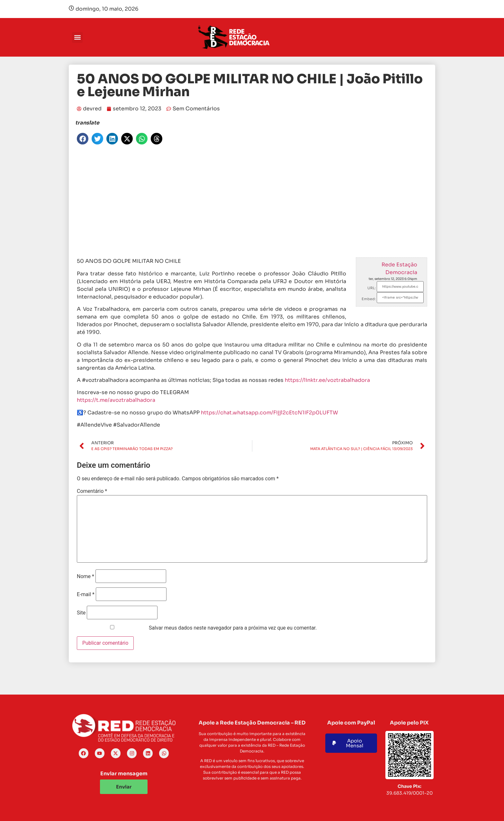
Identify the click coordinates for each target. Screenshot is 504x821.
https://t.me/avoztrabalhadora (116, 400)
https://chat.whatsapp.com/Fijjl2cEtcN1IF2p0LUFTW (270, 413)
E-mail (86, 595)
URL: (372, 288)
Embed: (369, 299)
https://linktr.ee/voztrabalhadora (327, 380)
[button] (77, 37)
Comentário (92, 491)
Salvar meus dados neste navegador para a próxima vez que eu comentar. (233, 628)
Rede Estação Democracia (399, 268)
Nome (85, 577)
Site (81, 613)
